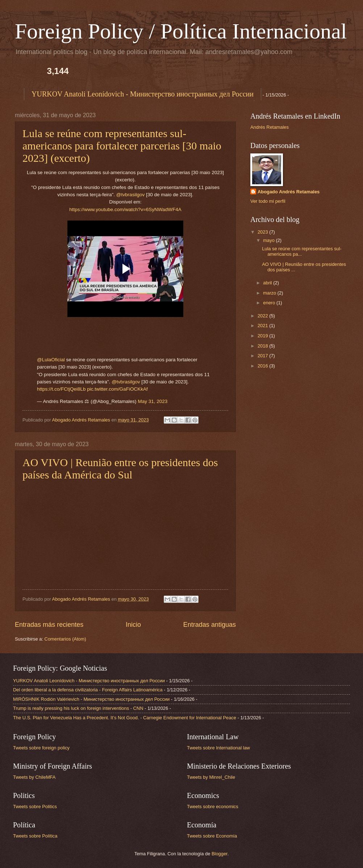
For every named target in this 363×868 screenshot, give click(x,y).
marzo (270, 293)
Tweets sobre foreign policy (41, 748)
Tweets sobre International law (218, 748)
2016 (263, 366)
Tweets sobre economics (213, 807)
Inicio (133, 625)
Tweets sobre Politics (35, 807)
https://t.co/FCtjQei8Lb (61, 389)
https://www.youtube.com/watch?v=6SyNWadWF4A (125, 209)
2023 (263, 232)
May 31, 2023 (153, 401)
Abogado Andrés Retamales (289, 192)
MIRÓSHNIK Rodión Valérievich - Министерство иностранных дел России (91, 699)
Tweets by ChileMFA (34, 777)
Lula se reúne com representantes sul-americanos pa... (302, 251)
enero (270, 303)
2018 (263, 346)
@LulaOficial (51, 360)
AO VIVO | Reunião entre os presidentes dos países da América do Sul (120, 468)
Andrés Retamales (270, 127)
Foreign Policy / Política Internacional (181, 31)
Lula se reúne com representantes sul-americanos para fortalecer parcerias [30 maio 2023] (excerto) (122, 146)
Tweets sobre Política (35, 836)
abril (268, 283)
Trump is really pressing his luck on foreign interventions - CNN (78, 708)
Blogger (220, 854)
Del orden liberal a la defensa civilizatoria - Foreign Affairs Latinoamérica (88, 690)
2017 (263, 356)
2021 (263, 326)
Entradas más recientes (49, 625)
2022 (263, 316)
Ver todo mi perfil (268, 201)
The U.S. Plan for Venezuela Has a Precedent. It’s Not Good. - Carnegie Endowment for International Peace (125, 718)
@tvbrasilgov (130, 195)
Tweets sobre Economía (212, 836)
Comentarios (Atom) (65, 639)
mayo (269, 240)
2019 (263, 336)
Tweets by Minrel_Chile (211, 777)
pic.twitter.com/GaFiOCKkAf (117, 389)
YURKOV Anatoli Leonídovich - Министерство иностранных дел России (143, 94)
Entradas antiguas (210, 625)
